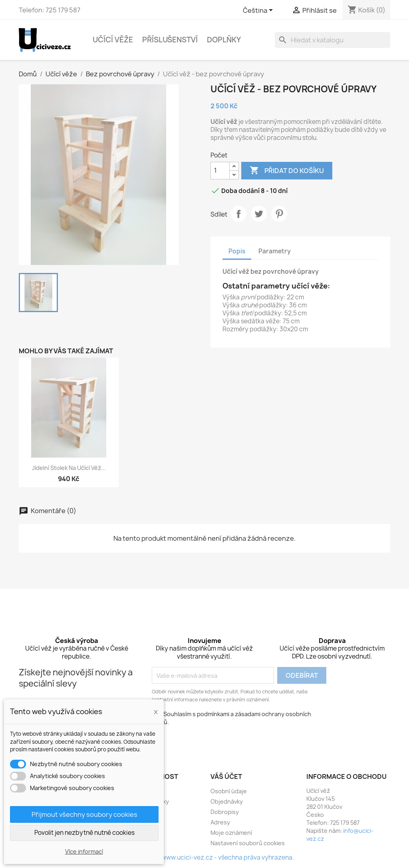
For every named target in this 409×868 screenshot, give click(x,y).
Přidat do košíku (287, 171)
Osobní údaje (229, 791)
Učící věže (113, 40)
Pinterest (279, 214)
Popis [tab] (237, 251)
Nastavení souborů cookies (248, 843)
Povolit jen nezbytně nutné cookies (84, 833)
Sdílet (238, 214)
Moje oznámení (231, 833)
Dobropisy (225, 812)
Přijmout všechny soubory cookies (84, 814)
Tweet (259, 214)
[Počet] (220, 171)
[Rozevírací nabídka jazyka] (259, 11)
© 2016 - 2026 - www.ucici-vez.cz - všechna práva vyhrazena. (205, 857)
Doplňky (224, 40)
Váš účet (226, 776)
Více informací (84, 851)
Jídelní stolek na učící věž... (69, 468)
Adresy (220, 822)
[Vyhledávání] (333, 40)
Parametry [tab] (275, 251)
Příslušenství (170, 40)
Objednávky (227, 801)
